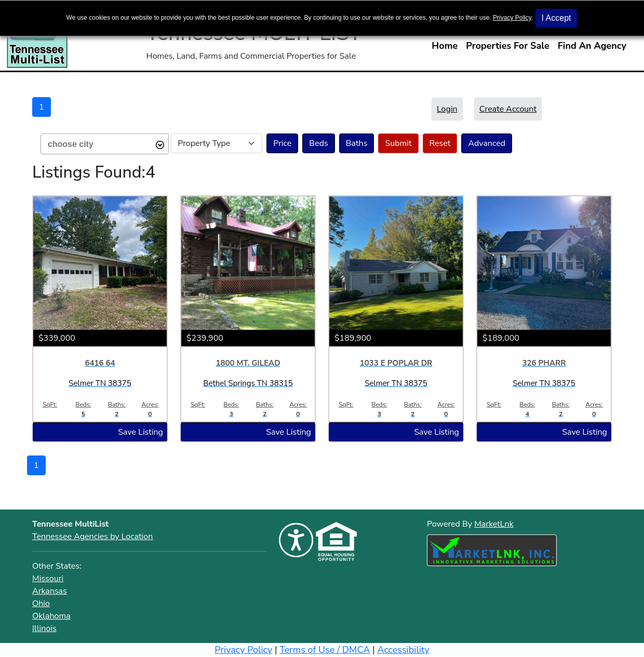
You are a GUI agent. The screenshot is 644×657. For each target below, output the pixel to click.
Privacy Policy (512, 18)
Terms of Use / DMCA (325, 650)
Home (445, 46)
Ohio (41, 604)
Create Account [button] (508, 109)
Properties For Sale (508, 46)
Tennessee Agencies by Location (92, 537)
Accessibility (403, 650)
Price (282, 143)
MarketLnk (494, 524)
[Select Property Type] (217, 143)
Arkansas (50, 591)
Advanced (487, 143)
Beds (318, 143)
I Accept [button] (556, 18)
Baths (357, 143)
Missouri (48, 579)
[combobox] (105, 144)
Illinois (44, 628)
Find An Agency (592, 46)
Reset (440, 143)
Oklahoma (51, 616)
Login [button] (447, 109)
